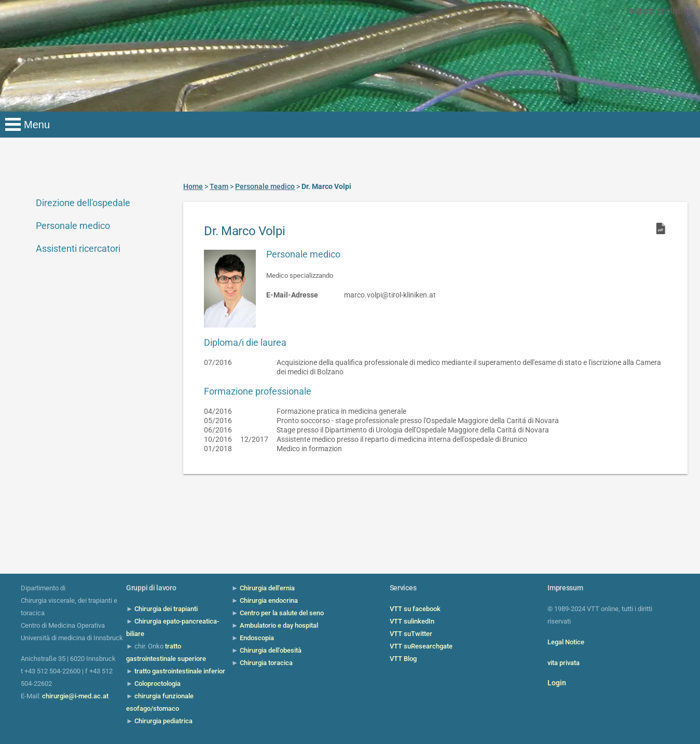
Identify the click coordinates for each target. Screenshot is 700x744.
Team (219, 186)
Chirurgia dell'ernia (267, 588)
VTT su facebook (415, 609)
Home (193, 186)
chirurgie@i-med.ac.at (75, 696)
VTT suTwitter (411, 634)
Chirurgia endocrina (269, 600)
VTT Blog (403, 659)
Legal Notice (566, 642)
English (670, 10)
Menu (37, 125)
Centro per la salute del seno (282, 613)
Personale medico (73, 226)
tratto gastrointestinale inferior (180, 671)
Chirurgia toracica (266, 663)
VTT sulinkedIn (412, 621)
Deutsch (640, 10)
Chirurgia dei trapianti (166, 609)
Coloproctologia (157, 684)
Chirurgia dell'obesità (271, 650)
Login (557, 683)
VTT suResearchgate (421, 646)
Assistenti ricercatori (78, 248)
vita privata (564, 663)
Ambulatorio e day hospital (279, 625)
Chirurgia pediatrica (163, 721)
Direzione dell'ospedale (83, 203)
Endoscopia (257, 638)
